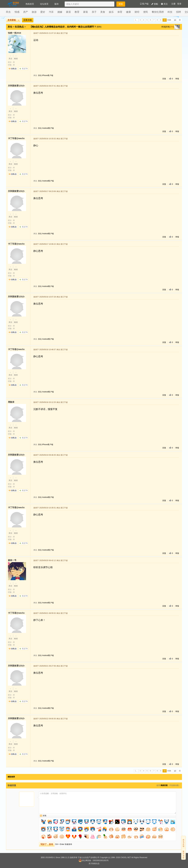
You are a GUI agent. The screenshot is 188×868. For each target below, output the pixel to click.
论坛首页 (44, 4)
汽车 (51, 12)
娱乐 (111, 12)
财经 (137, 12)
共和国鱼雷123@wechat (16, 86)
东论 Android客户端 (46, 128)
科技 (170, 12)
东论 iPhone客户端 (46, 75)
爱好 (43, 12)
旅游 (34, 12)
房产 (26, 12)
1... (136, 20)
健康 (128, 12)
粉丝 (16, 57)
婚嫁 (60, 12)
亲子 (94, 12)
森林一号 (12, 560)
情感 (17, 12)
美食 (103, 12)
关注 (164, 4)
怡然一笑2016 (15, 33)
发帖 (155, 4)
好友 (45, 816)
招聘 (179, 12)
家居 (68, 12)
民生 (8, 12)
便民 (146, 12)
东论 (10, 27)
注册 (173, 4)
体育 (120, 12)
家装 (86, 12)
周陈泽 (11, 402)
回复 (164, 79)
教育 (77, 12)
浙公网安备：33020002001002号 (94, 860)
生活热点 (19, 27)
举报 (177, 79)
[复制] (99, 27)
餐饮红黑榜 (158, 12)
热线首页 (30, 4)
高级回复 (164, 785)
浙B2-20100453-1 (48, 857)
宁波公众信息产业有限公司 (89, 857)
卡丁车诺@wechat (16, 138)
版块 (57, 4)
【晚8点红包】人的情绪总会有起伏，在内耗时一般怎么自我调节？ (63, 27)
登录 (179, 4)
